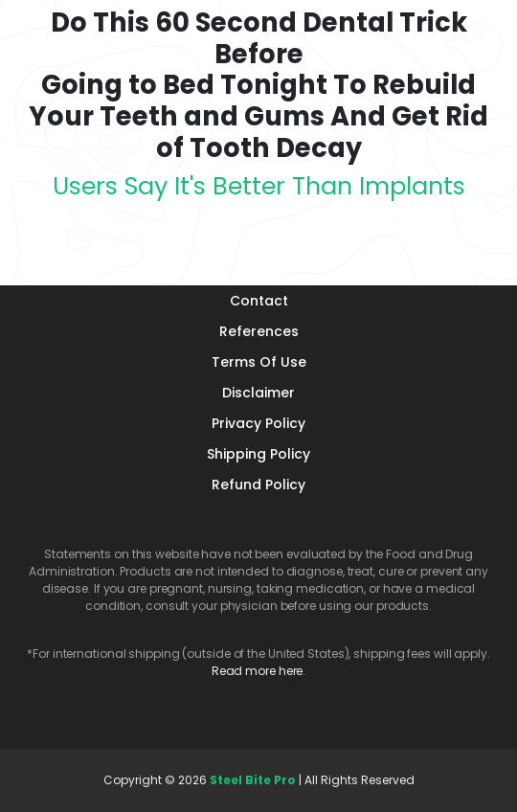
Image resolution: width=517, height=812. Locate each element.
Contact (259, 301)
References (259, 331)
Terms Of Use (259, 362)
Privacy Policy (258, 423)
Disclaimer (258, 393)
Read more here (258, 671)
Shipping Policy (258, 454)
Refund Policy (258, 485)
